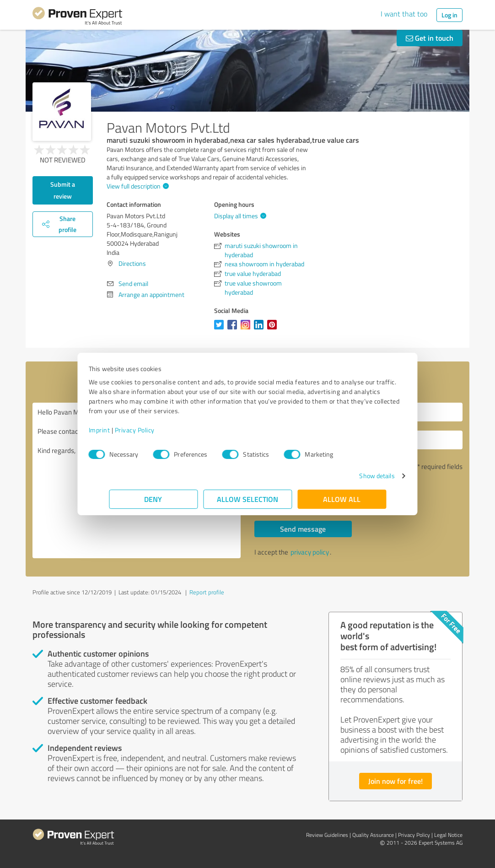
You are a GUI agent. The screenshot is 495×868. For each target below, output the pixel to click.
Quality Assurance (373, 835)
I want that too (404, 14)
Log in (449, 15)
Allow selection (247, 499)
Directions (132, 263)
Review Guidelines (327, 835)
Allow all (342, 499)
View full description (137, 186)
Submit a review (63, 190)
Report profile (207, 592)
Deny (153, 499)
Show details (357, 476)
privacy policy (310, 552)
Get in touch (430, 38)
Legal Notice (448, 835)
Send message (303, 529)
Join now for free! (395, 781)
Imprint (120, 430)
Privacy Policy (155, 430)
